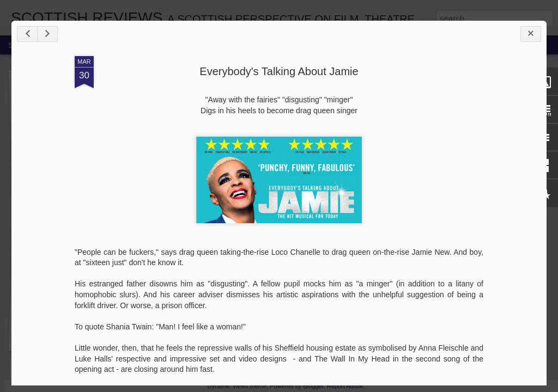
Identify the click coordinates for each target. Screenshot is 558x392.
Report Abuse (345, 386)
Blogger (313, 386)
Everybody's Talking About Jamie (279, 71)
